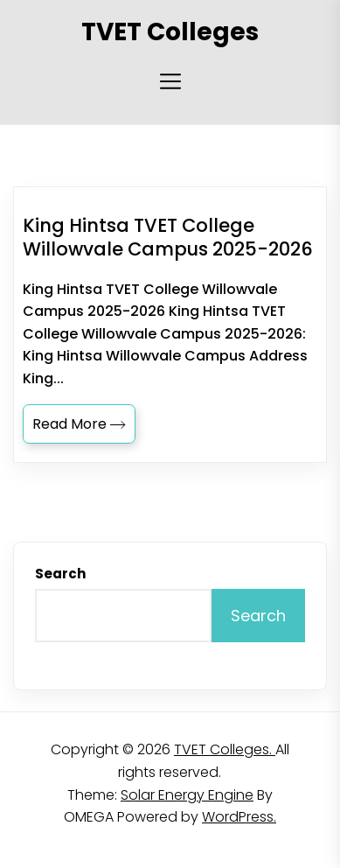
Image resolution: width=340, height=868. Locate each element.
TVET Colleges (170, 32)
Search (60, 574)
